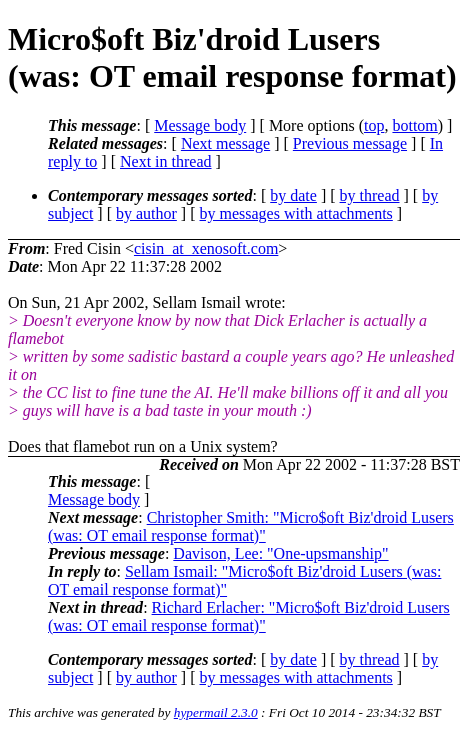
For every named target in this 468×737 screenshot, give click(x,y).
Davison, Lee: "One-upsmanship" (280, 553)
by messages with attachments (296, 213)
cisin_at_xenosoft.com (206, 248)
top (374, 125)
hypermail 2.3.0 (216, 712)
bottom (414, 125)
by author (146, 213)
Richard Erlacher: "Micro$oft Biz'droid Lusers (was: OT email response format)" (249, 616)
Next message (225, 143)
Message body (200, 125)
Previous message (350, 143)
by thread (370, 195)
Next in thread (166, 161)
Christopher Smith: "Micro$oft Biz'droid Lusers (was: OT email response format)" (251, 526)
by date (293, 195)
